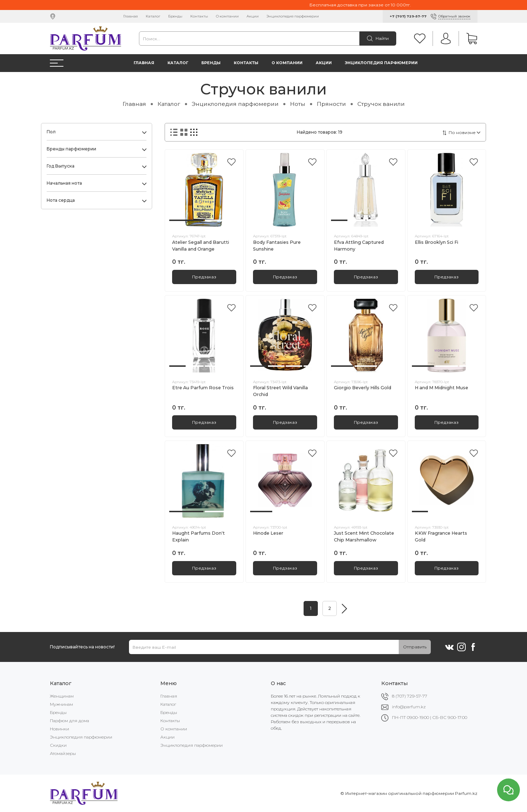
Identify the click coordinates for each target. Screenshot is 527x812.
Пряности (331, 104)
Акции (253, 16)
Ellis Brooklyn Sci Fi (436, 242)
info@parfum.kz (409, 707)
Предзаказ (204, 277)
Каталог (153, 16)
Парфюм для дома (69, 721)
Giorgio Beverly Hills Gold (363, 388)
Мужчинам (61, 704)
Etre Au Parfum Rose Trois (203, 388)
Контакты (199, 16)
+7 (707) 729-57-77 (408, 16)
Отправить (415, 647)
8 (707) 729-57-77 (410, 696)
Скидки (58, 745)
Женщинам (62, 696)
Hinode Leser (268, 533)
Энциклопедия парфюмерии (293, 16)
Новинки (60, 729)
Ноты (298, 104)
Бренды (175, 16)
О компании (227, 16)
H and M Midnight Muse (441, 388)
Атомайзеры (63, 753)
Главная (131, 16)
